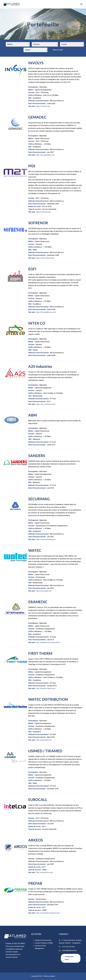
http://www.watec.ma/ (44, 591)
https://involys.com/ (43, 106)
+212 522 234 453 (68, 947)
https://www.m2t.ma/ (44, 212)
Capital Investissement (43, 940)
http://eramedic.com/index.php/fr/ (48, 642)
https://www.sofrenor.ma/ (45, 258)
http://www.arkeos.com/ (45, 872)
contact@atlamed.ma (69, 950)
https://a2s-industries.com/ (46, 404)
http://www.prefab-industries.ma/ (48, 913)
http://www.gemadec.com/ (45, 155)
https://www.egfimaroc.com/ (46, 312)
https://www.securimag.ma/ (46, 539)
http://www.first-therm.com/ (46, 688)
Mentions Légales (49, 976)
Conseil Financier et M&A (44, 943)
